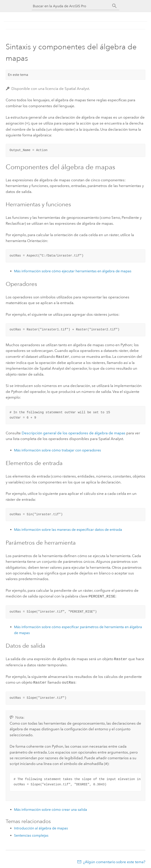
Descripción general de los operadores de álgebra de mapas (74, 432)
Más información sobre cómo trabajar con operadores (57, 449)
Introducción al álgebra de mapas (41, 826)
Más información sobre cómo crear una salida (51, 807)
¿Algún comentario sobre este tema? (114, 859)
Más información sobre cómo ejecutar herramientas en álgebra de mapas (73, 271)
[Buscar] (114, 6)
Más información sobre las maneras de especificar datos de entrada (68, 529)
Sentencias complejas (31, 833)
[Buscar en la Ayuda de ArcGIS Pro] (71, 6)
